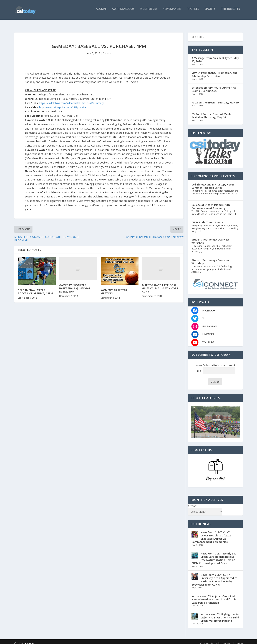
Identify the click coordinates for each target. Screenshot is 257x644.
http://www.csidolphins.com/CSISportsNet (64, 104)
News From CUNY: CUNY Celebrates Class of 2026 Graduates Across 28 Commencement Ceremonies (211, 534)
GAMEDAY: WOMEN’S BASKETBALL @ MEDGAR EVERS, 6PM (75, 285)
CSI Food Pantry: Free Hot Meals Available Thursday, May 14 (211, 112)
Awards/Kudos (123, 11)
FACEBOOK (209, 307)
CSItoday (29, 640)
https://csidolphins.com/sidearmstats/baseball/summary (71, 99)
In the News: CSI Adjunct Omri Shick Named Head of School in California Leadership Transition (214, 596)
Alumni (101, 11)
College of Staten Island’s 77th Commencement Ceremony (211, 203)
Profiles (193, 11)
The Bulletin (230, 11)
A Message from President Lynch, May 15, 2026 (215, 56)
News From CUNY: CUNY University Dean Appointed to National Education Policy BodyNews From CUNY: (214, 576)
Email (215, 367)
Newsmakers (172, 11)
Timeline (238, 640)
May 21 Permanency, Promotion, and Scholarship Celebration (215, 71)
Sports (210, 11)
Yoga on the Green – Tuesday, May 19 (215, 99)
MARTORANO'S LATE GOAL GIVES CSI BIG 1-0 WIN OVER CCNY (160, 285)
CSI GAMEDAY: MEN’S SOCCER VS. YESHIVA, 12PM (35, 288)
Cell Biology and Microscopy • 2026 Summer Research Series (213, 183)
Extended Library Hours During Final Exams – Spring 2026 (214, 86)
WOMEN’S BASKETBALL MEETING (115, 288)
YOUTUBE (208, 339)
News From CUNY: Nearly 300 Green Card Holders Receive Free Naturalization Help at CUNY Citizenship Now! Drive (214, 555)
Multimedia (148, 11)
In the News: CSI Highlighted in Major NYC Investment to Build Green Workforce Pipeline (220, 614)
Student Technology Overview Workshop (210, 238)
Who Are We (223, 640)
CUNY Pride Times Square (207, 219)
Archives (193, 502)
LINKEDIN (208, 331)
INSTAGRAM (210, 323)
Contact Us (207, 640)
